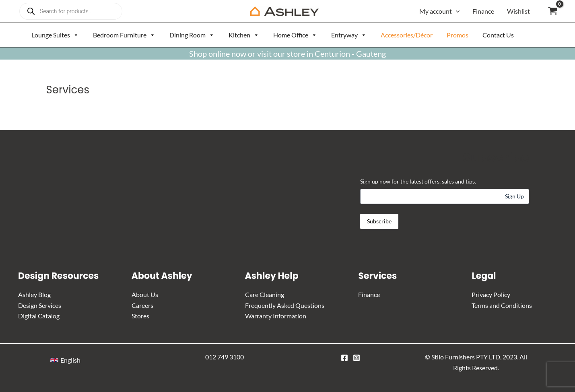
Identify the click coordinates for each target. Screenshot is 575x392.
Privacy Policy (491, 294)
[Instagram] (357, 358)
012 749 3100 (225, 357)
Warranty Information (276, 316)
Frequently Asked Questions (285, 305)
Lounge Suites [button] (55, 35)
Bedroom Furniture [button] (124, 35)
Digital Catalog (39, 316)
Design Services (40, 305)
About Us (145, 294)
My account (440, 11)
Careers (142, 305)
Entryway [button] (349, 35)
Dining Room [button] (192, 35)
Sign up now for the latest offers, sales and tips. (418, 181)
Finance (483, 11)
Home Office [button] (295, 35)
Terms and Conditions (502, 305)
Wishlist (518, 11)
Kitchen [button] (244, 35)
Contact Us (498, 35)
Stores (140, 316)
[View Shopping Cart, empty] (553, 11)
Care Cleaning (265, 294)
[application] (456, 11)
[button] (65, 360)
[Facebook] (344, 358)
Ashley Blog (34, 294)
